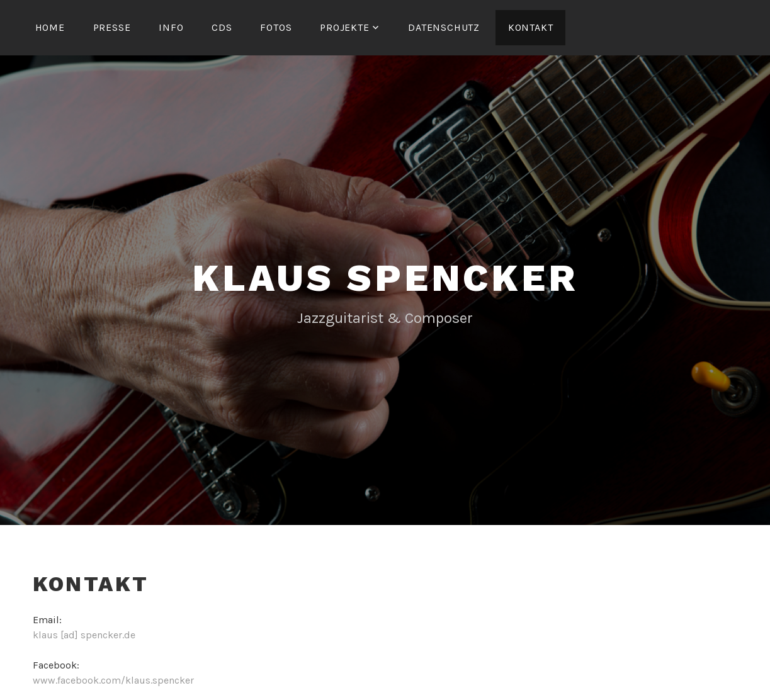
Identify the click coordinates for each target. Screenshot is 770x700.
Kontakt (531, 27)
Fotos (276, 27)
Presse (112, 27)
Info (171, 27)
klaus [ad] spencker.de (84, 635)
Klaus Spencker (385, 278)
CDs (222, 27)
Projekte (344, 27)
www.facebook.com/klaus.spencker (113, 680)
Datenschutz (444, 27)
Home (50, 27)
